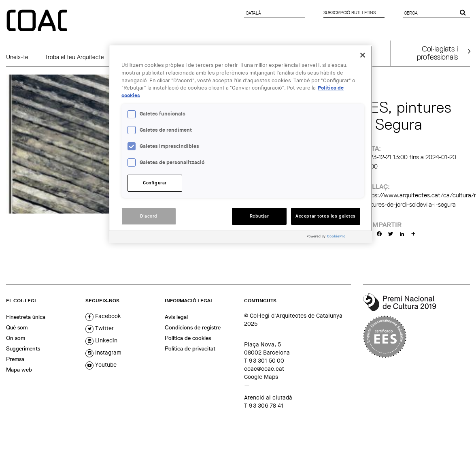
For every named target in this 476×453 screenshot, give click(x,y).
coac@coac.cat (264, 369)
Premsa (15, 359)
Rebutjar (259, 216)
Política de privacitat (190, 348)
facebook (103, 316)
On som (16, 338)
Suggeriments (23, 348)
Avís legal (176, 317)
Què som (17, 327)
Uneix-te (17, 57)
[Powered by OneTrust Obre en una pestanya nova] (338, 238)
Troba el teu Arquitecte (74, 57)
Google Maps (261, 377)
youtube (101, 365)
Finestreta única (26, 317)
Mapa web (19, 370)
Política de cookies (188, 338)
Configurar (155, 183)
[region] (241, 144)
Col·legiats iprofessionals (437, 53)
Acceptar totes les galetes (326, 216)
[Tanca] (363, 55)
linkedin (101, 340)
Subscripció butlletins (350, 13)
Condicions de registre (193, 327)
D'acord (149, 216)
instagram (103, 353)
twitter (100, 328)
